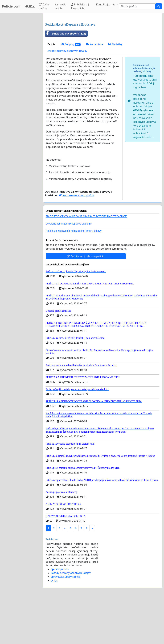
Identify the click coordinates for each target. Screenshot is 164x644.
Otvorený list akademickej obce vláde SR (69, 268)
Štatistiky (115, 89)
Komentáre (94, 89)
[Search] (137, 6)
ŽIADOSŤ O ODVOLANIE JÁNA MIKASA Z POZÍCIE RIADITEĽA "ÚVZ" (86, 261)
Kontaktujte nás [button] (106, 4)
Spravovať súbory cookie (65, 621)
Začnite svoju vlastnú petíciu (86, 301)
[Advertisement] (102, 40)
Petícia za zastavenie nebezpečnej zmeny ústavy (74, 276)
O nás (54, 625)
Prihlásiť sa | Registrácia (80, 6)
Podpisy (71, 89)
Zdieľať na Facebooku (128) (65, 78)
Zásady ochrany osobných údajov (67, 96)
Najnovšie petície (60, 6)
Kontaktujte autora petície (77, 240)
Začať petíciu (44, 6)
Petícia (51, 89)
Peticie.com (11, 6)
